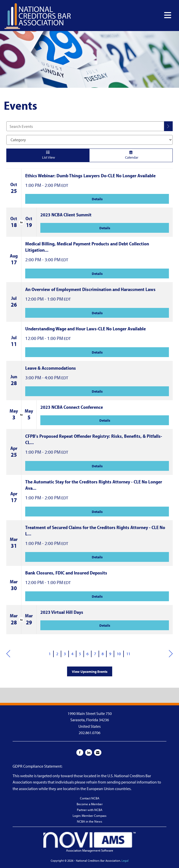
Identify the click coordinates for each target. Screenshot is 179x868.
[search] (168, 126)
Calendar (131, 155)
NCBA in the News (89, 821)
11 (128, 654)
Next (171, 654)
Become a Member (90, 804)
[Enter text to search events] (85, 126)
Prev (8, 654)
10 (119, 654)
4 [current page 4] (72, 654)
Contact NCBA (90, 798)
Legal (125, 861)
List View (48, 155)
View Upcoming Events (90, 671)
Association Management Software (89, 842)
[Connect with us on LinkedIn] (89, 753)
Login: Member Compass (89, 816)
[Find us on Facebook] (80, 753)
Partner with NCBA (90, 810)
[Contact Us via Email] (98, 753)
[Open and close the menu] (123, 15)
